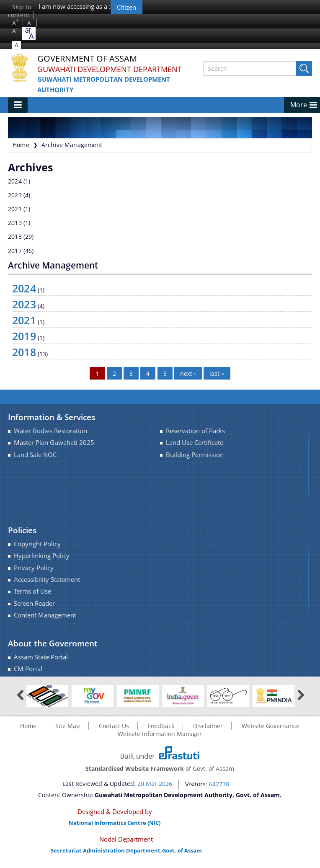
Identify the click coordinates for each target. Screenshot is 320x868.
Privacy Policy (34, 568)
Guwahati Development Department (110, 69)
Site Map (68, 726)
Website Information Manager (160, 734)
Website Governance (271, 726)
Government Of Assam (87, 59)
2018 (15, 236)
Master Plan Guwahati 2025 (54, 443)
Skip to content (19, 11)
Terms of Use (32, 591)
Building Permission (195, 455)
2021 (15, 209)
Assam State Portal (41, 657)
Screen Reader (34, 603)
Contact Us (114, 726)
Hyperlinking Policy (42, 556)
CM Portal (28, 669)
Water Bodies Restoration (50, 431)
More (299, 105)
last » (217, 373)
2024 (15, 181)
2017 (15, 251)
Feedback (161, 726)
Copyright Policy (37, 544)
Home (21, 145)
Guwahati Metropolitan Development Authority (104, 84)
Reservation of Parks (195, 431)
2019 (15, 223)
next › (188, 373)
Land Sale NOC (35, 455)
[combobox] (29, 34)
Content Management (45, 615)
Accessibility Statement (47, 580)
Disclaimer (208, 726)
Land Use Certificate (195, 443)
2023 (15, 195)
